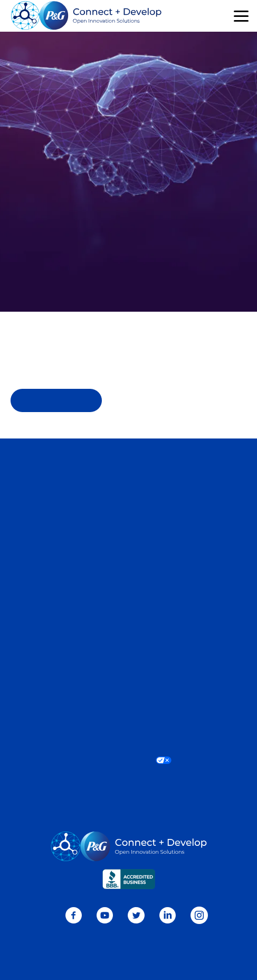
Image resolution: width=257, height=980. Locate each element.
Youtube (105, 915)
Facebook (74, 915)
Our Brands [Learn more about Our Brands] (129, 602)
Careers (128, 482)
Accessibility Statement (129, 743)
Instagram (199, 915)
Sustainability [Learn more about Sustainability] (128, 634)
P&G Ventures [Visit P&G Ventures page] (129, 558)
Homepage (56, 400)
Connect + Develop (128, 509)
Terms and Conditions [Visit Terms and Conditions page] (128, 727)
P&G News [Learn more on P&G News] (129, 667)
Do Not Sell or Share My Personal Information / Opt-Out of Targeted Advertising (128, 780)
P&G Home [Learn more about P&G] (128, 651)
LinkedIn (168, 915)
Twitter (136, 915)
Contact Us (129, 466)
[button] (241, 16)
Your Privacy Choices (128, 760)
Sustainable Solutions (128, 542)
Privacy (129, 694)
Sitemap (128, 575)
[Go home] (87, 16)
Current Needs (128, 526)
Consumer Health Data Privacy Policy (129, 711)
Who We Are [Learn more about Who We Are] (128, 618)
